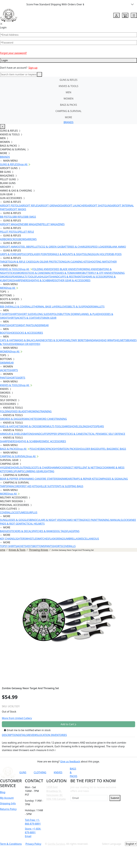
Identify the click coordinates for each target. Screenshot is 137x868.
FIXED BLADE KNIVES (65, 269)
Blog (3, 792)
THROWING (33, 411)
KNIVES (58, 772)
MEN (68, 92)
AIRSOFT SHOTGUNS (99, 206)
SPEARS (15, 277)
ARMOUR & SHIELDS (12, 434)
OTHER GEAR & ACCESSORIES (73, 280)
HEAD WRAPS (108, 340)
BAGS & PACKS (68, 105)
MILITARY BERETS (76, 340)
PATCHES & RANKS (44, 531)
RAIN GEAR (50, 318)
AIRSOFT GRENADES (50, 206)
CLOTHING (40, 772)
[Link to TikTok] (120, 772)
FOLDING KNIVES (42, 269)
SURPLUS (32, 512)
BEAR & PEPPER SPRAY (13, 479)
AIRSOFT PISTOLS (10, 206)
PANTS (4, 325)
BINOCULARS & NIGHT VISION (48, 520)
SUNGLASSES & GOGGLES (15, 520)
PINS (77, 531)
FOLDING (5, 411)
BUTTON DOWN (69, 314)
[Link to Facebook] (105, 772)
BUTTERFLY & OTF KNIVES (98, 273)
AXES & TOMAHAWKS (70, 273)
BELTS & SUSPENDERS (81, 307)
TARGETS (5, 262)
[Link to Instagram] (112, 772)
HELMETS (121, 340)
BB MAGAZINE (33, 224)
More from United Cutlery (17, 718)
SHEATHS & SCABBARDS (42, 280)
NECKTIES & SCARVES (54, 340)
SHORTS (12, 325)
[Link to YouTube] (97, 772)
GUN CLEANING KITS (76, 262)
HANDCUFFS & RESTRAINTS (67, 277)
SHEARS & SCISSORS (95, 277)
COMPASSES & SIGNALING (112, 479)
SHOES (12, 333)
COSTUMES (20, 512)
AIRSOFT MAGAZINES (12, 224)
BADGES (5, 531)
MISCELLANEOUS (89, 539)
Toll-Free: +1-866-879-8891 (33, 822)
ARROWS (32, 239)
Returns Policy (8, 809)
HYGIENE (5, 468)
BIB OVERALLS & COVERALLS (17, 307)
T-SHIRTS (5, 314)
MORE (68, 117)
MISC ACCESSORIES (55, 441)
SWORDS (21, 273)
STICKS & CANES (36, 273)
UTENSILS (27, 468)
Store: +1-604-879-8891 (33, 831)
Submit (115, 798)
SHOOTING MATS (99, 262)
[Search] (18, 74)
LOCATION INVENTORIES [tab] (52, 735)
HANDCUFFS (41, 434)
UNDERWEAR (41, 325)
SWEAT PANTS (25, 325)
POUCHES (35, 449)
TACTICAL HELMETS (33, 524)
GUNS (23, 772)
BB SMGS (31, 217)
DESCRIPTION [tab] (10, 735)
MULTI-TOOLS (27, 277)
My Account (7, 798)
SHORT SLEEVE (27, 314)
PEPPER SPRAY (56, 434)
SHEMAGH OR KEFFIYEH (26, 344)
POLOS (56, 314)
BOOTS (4, 333)
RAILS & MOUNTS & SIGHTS (69, 254)
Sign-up (33, 68)
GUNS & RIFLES (68, 80)
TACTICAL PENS (93, 434)
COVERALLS (7, 512)
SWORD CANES (46, 419)
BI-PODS (117, 254)
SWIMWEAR (7, 363)
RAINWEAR (65, 479)
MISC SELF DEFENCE (113, 434)
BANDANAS (93, 340)
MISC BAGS (120, 449)
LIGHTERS (20, 539)
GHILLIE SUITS (46, 486)
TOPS (3, 546)
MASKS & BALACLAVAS (28, 340)
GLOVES (64, 307)
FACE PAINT (91, 520)
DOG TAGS (60, 531)
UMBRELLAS (72, 539)
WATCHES (43, 539)
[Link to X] (127, 772)
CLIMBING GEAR (33, 471)
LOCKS (126, 520)
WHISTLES (32, 539)
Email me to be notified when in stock (27, 730)
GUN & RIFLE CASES (22, 262)
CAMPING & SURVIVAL (69, 111)
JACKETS (5, 370)
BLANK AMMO (118, 247)
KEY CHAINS (7, 539)
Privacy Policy (33, 844)
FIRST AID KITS (29, 486)
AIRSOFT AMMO (9, 247)
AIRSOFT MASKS (17, 209)
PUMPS (19, 471)
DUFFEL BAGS (105, 449)
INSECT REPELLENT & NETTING (83, 468)
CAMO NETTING (75, 520)
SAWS (66, 426)
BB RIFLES (19, 217)
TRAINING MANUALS (110, 520)
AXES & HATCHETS (11, 426)
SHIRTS (15, 314)
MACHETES (52, 273)
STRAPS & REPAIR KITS (84, 479)
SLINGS (89, 254)
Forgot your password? (13, 53)
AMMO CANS (33, 479)
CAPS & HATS (8, 340)
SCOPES (28, 254)
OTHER (113, 262)
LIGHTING (48, 471)
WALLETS (99, 307)
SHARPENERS (21, 280)
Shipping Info (8, 803)
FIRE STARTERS (50, 479)
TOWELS (10, 471)
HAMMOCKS (58, 468)
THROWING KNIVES (88, 269)
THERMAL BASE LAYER (46, 307)
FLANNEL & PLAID (89, 314)
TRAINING (46, 411)
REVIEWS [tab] (33, 735)
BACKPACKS (48, 449)
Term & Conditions (11, 844)
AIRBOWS (6, 239)
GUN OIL (39, 262)
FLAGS (70, 531)
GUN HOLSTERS (103, 254)
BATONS (29, 434)
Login (68, 60)
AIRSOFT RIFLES (29, 206)
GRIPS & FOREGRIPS (12, 254)
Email (28, 836)
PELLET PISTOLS (9, 232)
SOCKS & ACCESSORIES (29, 333)
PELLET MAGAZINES (53, 224)
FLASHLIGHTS (43, 277)
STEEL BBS (25, 247)
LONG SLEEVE (44, 314)
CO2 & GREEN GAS (51, 247)
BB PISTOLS (7, 217)
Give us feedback (70, 761)
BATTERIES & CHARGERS (76, 247)
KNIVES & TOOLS (68, 86)
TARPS (4, 486)
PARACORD (14, 486)
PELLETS (36, 247)
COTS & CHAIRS (42, 468)
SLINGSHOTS (88, 426)
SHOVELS (75, 426)
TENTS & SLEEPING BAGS (69, 486)
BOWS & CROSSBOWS (34, 426)
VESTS (40, 318)
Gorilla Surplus (56, 844)
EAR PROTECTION (54, 262)
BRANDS (68, 122)
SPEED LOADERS (100, 247)
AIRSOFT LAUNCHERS (75, 206)
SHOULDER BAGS (87, 449)
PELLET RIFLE (26, 232)
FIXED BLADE (18, 411)
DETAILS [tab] (23, 735)
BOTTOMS (39, 546)
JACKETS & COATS (26, 318)
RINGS (61, 539)
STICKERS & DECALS (21, 531)
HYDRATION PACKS (66, 449)
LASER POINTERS (43, 254)
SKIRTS (21, 378)
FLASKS (53, 539)
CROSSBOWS (19, 239)
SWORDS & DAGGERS (12, 419)
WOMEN (69, 99)
